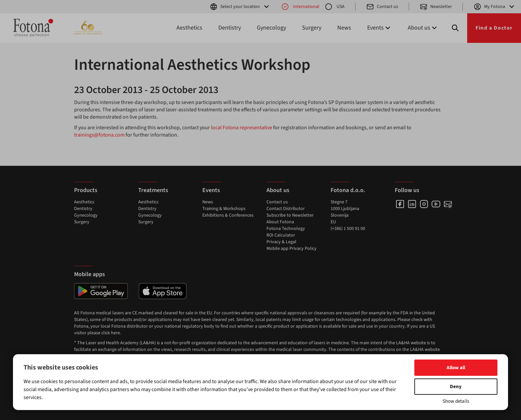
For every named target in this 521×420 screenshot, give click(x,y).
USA (335, 7)
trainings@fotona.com (99, 135)
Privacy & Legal (281, 242)
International (300, 7)
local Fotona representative (242, 128)
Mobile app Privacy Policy (292, 249)
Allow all (456, 368)
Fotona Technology (286, 229)
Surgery (312, 28)
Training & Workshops (224, 209)
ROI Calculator (281, 235)
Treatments (153, 190)
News (344, 28)
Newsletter (436, 7)
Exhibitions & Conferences (228, 215)
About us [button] (423, 28)
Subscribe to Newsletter (290, 215)
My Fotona (495, 7)
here (115, 333)
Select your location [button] (240, 7)
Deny (456, 387)
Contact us (382, 7)
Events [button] (379, 28)
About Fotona (280, 222)
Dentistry (230, 28)
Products (86, 190)
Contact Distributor (286, 209)
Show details (456, 401)
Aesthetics (189, 28)
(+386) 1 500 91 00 (348, 229)
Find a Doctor (494, 28)
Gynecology (271, 28)
